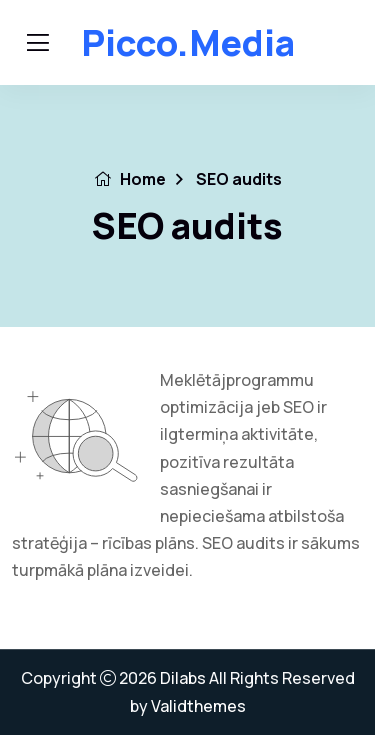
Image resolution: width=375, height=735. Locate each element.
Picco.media (188, 42)
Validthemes (198, 706)
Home (130, 179)
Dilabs (183, 678)
